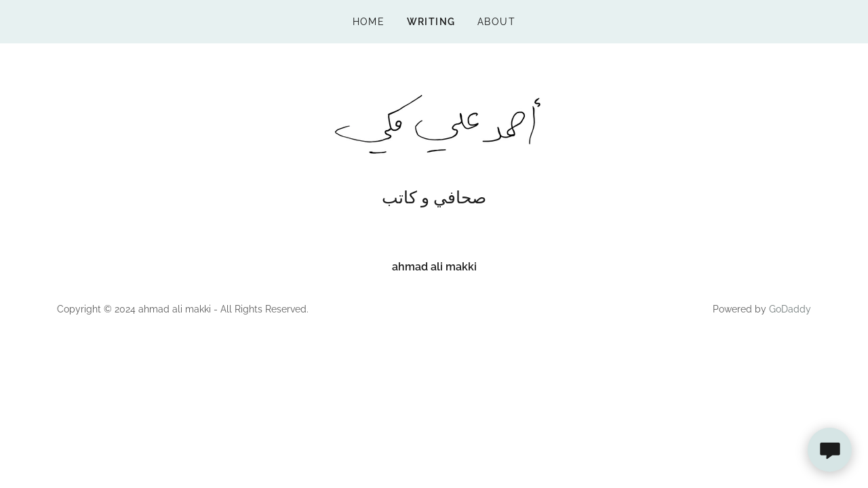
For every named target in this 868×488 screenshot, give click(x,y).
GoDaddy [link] (790, 309)
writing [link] (432, 22)
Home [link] (369, 22)
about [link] (497, 22)
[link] (434, 124)
